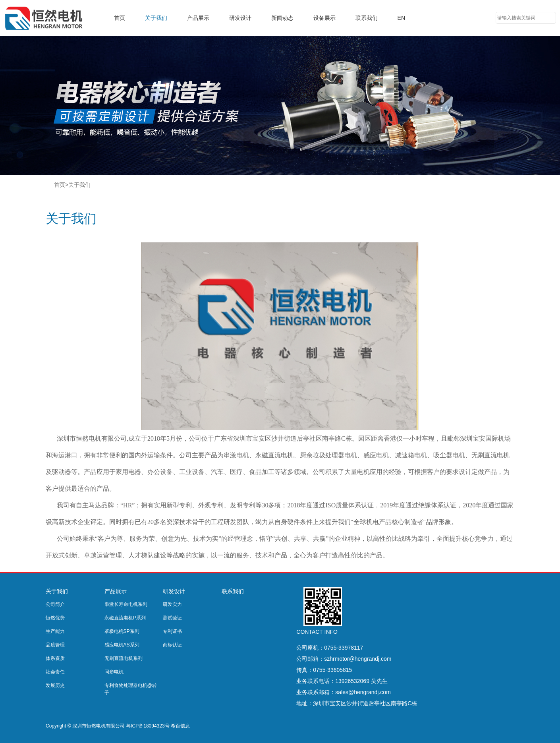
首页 (120, 18)
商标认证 (172, 645)
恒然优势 (55, 618)
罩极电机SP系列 (122, 631)
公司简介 (55, 604)
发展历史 (55, 685)
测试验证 (172, 618)
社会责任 (55, 672)
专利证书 (172, 631)
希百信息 (180, 726)
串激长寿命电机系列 (126, 604)
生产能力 (55, 631)
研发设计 (240, 18)
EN (401, 18)
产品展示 (198, 18)
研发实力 (172, 604)
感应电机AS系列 (122, 645)
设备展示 (324, 18)
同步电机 (114, 672)
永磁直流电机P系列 (125, 618)
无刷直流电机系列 (124, 658)
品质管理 (55, 645)
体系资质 (55, 658)
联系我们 (367, 18)
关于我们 (156, 18)
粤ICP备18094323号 (148, 726)
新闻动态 (282, 18)
